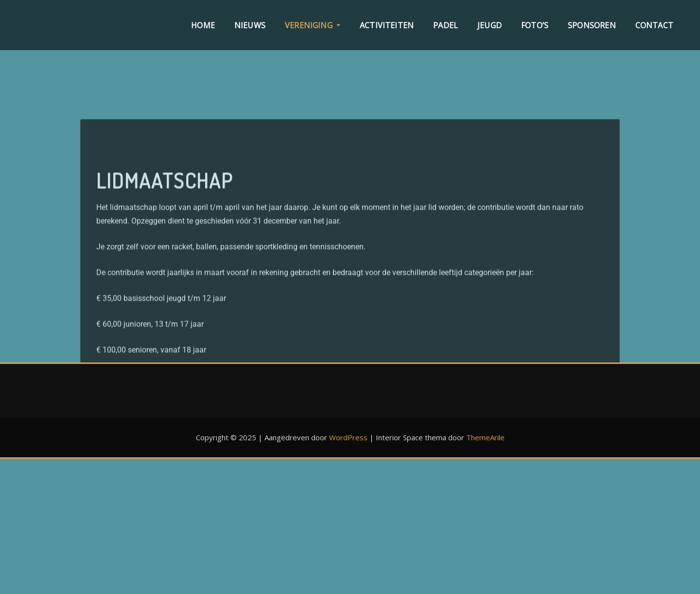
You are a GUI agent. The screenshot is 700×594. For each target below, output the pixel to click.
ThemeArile (485, 437)
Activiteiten (387, 25)
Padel (446, 25)
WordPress (348, 437)
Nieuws (250, 25)
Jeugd (490, 25)
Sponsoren (592, 25)
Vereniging (313, 25)
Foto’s (535, 25)
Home (203, 25)
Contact (654, 25)
